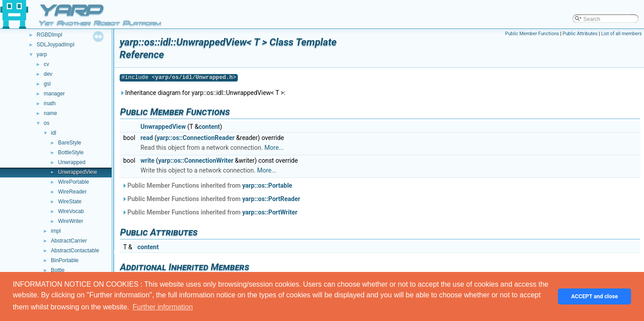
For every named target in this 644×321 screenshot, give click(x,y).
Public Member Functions (532, 34)
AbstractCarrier (69, 241)
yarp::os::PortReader (271, 199)
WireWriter (71, 221)
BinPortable (65, 260)
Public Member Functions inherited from (207, 185)
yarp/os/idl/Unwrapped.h (194, 77)
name (50, 113)
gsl (47, 84)
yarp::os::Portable (267, 185)
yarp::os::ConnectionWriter (195, 160)
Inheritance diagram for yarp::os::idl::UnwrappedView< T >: (202, 93)
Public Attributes (580, 34)
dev (48, 74)
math (50, 103)
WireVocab (71, 211)
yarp (42, 54)
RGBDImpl (49, 35)
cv (46, 64)
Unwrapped (72, 162)
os (47, 123)
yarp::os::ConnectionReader (196, 138)
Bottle (58, 270)
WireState (70, 202)
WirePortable (73, 182)
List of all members (621, 34)
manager (54, 94)
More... (274, 148)
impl (56, 231)
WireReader (72, 192)
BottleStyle (71, 152)
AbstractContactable (75, 251)
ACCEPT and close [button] (595, 296)
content (209, 127)
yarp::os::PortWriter (270, 212)
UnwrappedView (77, 172)
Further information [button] (163, 307)
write (147, 160)
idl (54, 133)
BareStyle (70, 143)
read (147, 138)
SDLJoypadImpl (56, 45)
